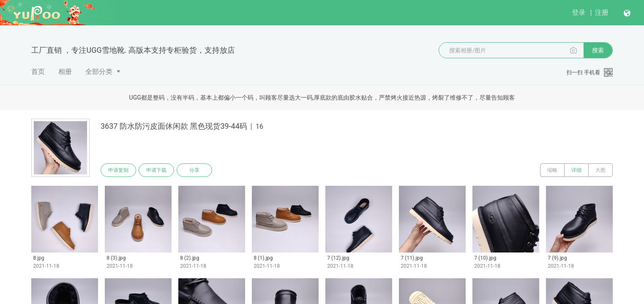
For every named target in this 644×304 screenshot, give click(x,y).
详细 (576, 170)
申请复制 (118, 170)
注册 (602, 12)
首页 (38, 72)
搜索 (598, 50)
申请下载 (156, 170)
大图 (600, 170)
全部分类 (99, 72)
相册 (65, 72)
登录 (579, 12)
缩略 (552, 170)
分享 (194, 170)
